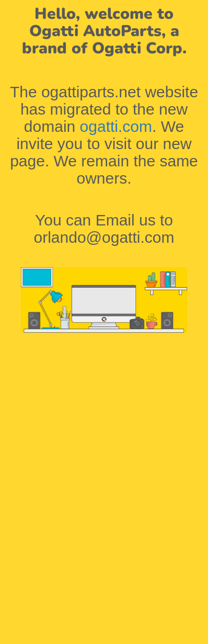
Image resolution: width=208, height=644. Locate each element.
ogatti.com (116, 126)
